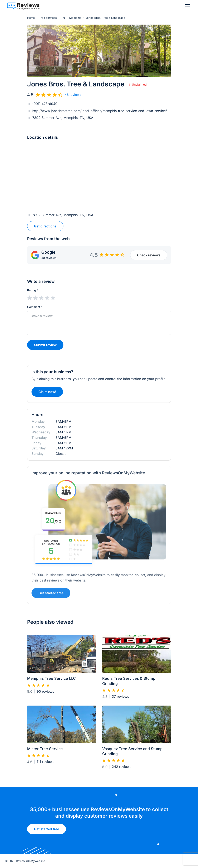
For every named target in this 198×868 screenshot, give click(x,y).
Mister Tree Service (45, 750)
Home (31, 18)
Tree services (48, 18)
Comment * (35, 307)
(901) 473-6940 (45, 104)
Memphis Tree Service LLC (51, 680)
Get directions (45, 226)
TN (63, 18)
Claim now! (47, 393)
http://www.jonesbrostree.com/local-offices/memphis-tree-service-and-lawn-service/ (100, 111)
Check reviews (149, 255)
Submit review (45, 345)
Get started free (51, 595)
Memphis (75, 18)
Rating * (33, 290)
